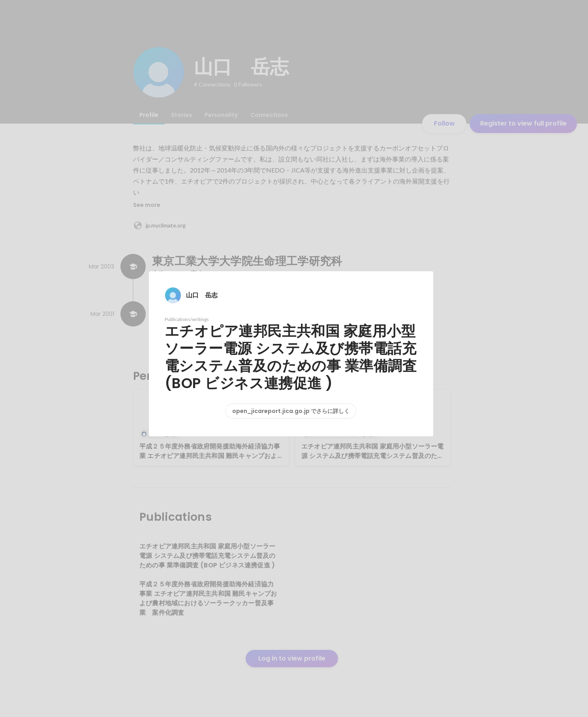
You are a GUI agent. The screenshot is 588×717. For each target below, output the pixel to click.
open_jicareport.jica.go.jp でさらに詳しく (291, 411)
